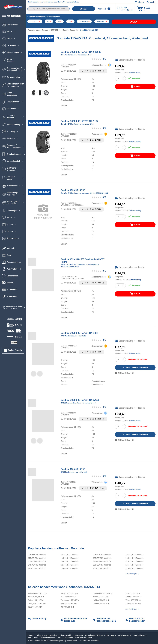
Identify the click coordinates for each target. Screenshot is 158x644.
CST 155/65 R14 (67, 606)
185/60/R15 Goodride (134, 557)
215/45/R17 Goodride (134, 561)
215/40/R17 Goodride (134, 567)
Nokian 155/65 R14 (101, 599)
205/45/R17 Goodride (69, 561)
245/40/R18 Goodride (134, 564)
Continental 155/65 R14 (103, 592)
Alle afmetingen (131, 573)
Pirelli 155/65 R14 (133, 592)
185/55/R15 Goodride (102, 567)
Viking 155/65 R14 (133, 599)
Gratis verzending (135, 72)
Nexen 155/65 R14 (101, 596)
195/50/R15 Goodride (37, 567)
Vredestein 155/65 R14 (37, 592)
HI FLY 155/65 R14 (68, 596)
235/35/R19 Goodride (102, 561)
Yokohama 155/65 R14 (70, 599)
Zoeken (84, 9)
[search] (48, 9)
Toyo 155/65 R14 (35, 606)
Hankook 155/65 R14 (69, 592)
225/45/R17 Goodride (69, 554)
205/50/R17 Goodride (37, 561)
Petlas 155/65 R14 (36, 599)
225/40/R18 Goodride (102, 554)
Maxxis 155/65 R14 (36, 596)
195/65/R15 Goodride (134, 554)
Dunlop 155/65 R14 (101, 603)
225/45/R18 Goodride (69, 564)
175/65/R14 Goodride (37, 557)
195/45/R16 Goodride (69, 567)
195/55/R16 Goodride (102, 557)
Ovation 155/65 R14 (69, 603)
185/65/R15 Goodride (69, 557)
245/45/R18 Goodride (37, 564)
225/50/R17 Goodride (102, 564)
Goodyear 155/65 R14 (37, 603)
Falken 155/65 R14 (133, 603)
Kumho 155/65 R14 (133, 596)
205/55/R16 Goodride (37, 554)
